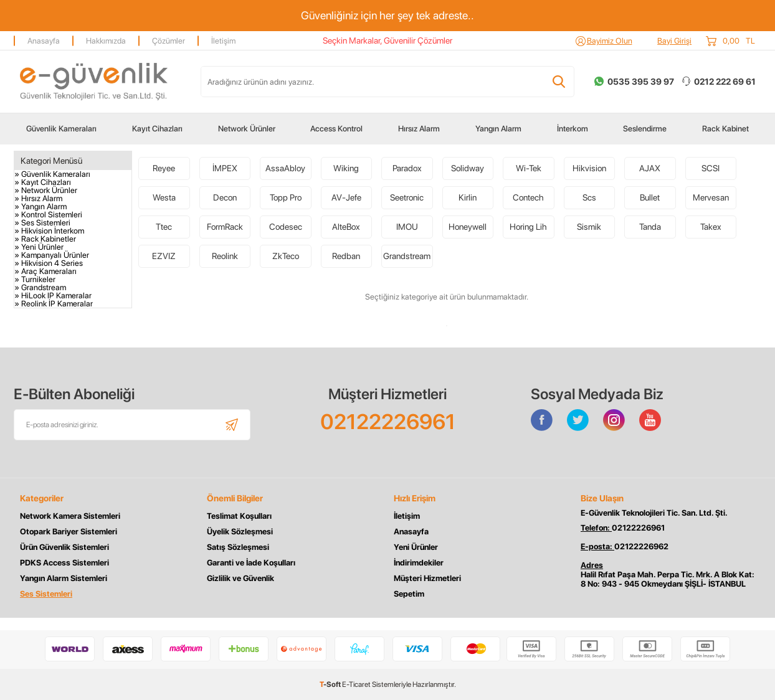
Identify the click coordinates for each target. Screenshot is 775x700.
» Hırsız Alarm (38, 198)
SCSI (711, 168)
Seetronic (407, 197)
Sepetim (409, 594)
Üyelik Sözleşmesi (240, 532)
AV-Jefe (346, 197)
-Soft (331, 684)
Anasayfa (44, 41)
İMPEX (225, 168)
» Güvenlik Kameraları (52, 174)
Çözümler (169, 41)
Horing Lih (528, 227)
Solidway (468, 168)
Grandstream (407, 256)
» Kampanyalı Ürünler (52, 255)
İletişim (223, 41)
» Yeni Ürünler (39, 247)
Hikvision (589, 168)
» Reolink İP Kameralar (54, 304)
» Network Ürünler (46, 190)
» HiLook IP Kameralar (53, 296)
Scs (589, 197)
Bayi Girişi (674, 41)
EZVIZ (164, 256)
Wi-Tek (529, 168)
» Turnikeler (35, 279)
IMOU (407, 227)
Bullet (650, 197)
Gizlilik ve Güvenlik (240, 578)
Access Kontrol (336, 129)
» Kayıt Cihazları (43, 182)
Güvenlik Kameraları (61, 129)
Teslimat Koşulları (239, 516)
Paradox (407, 168)
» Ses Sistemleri (42, 223)
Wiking (346, 168)
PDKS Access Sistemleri (64, 563)
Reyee (164, 168)
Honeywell (468, 227)
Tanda (650, 227)
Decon (225, 197)
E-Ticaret (356, 684)
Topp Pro (286, 197)
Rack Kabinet (725, 129)
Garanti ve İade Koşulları (251, 563)
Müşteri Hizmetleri (427, 578)
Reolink (225, 256)
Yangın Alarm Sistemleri (64, 578)
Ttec (164, 227)
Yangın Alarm (498, 129)
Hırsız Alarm (419, 129)
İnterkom (573, 129)
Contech (528, 197)
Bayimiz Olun (610, 41)
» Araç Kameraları (45, 271)
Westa (164, 197)
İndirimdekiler (419, 563)
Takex (711, 227)
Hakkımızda (106, 41)
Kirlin (468, 197)
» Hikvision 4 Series (49, 263)
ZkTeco (286, 256)
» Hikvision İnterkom (49, 231)
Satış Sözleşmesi (238, 547)
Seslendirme (645, 129)
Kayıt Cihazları (157, 129)
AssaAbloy (285, 168)
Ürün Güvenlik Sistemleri (64, 547)
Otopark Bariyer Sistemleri (69, 532)
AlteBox (346, 227)
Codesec (286, 227)
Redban (346, 256)
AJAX (650, 168)
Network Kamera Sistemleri (70, 516)
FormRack (225, 227)
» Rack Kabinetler (45, 239)
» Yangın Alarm (40, 206)
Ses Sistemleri (46, 594)
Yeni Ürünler (416, 547)
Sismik (589, 227)
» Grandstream (40, 287)
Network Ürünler (247, 129)
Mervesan (711, 197)
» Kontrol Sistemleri (48, 215)
